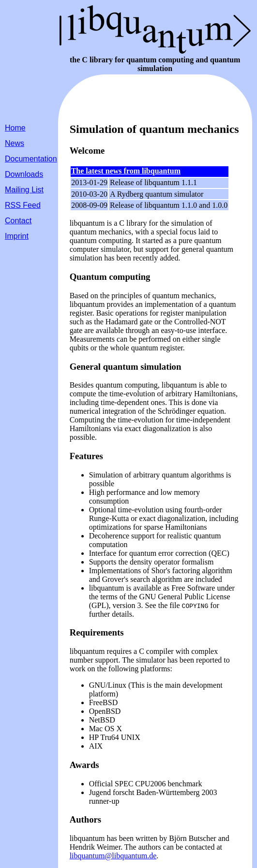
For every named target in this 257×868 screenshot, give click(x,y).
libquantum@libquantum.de (113, 856)
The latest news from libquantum (126, 171)
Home (15, 128)
